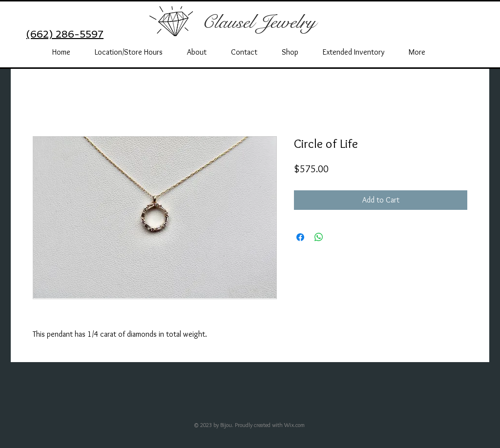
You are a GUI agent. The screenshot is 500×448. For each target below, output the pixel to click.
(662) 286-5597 (65, 34)
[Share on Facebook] (300, 237)
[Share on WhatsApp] (319, 237)
